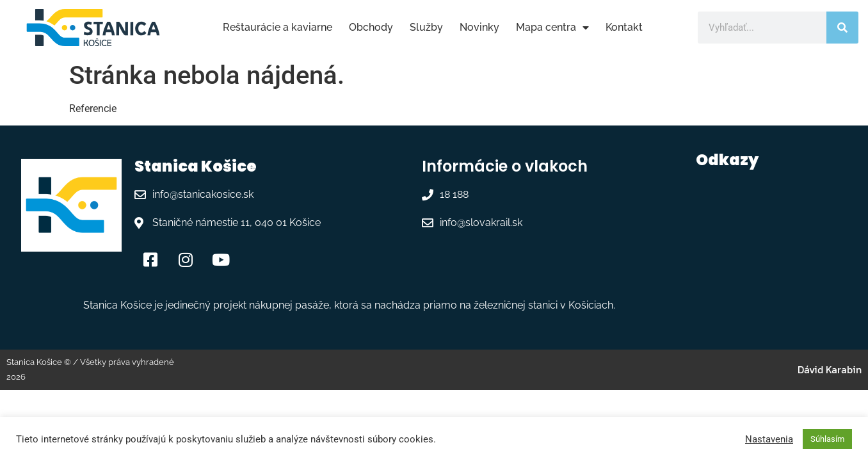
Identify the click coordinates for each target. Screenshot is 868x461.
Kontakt (624, 27)
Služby (426, 27)
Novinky (479, 27)
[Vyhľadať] (842, 28)
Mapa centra (552, 28)
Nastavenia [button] (769, 439)
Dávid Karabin (830, 369)
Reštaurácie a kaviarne (277, 27)
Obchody (371, 27)
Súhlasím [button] (827, 439)
